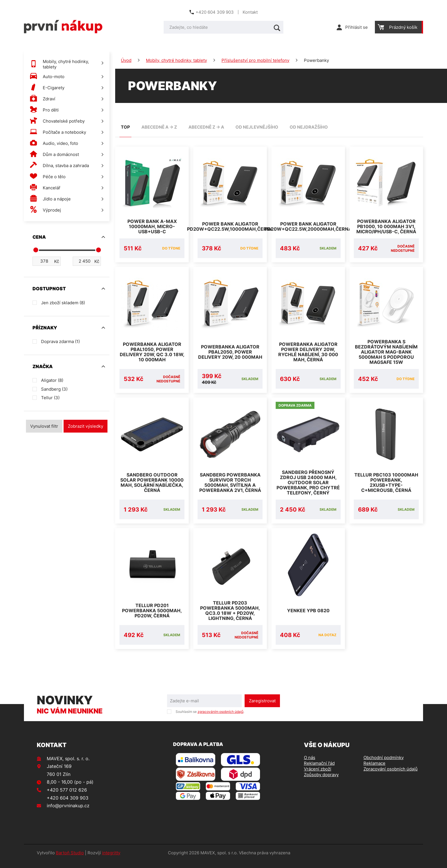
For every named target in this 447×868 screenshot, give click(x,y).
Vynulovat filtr (44, 426)
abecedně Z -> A (206, 127)
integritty (111, 860)
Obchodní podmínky (384, 764)
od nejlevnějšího (257, 127)
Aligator (52, 380)
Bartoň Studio (70, 860)
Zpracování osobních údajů (391, 776)
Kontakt (250, 12)
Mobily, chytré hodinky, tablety (176, 60)
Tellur (50, 398)
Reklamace (374, 770)
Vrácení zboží (318, 776)
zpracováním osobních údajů (221, 718)
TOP (125, 127)
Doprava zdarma (60, 341)
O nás (310, 764)
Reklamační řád (319, 770)
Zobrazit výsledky (86, 426)
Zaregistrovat (262, 708)
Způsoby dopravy (321, 781)
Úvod (126, 60)
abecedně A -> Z (159, 127)
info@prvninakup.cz (68, 812)
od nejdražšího (309, 127)
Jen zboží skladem (63, 303)
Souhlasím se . (210, 718)
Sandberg (54, 389)
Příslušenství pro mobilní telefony (255, 60)
